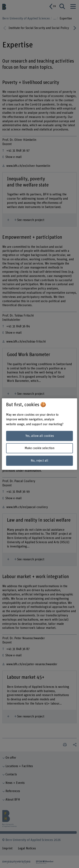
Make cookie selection (39, 448)
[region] (39, 434)
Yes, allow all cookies (40, 436)
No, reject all (39, 461)
